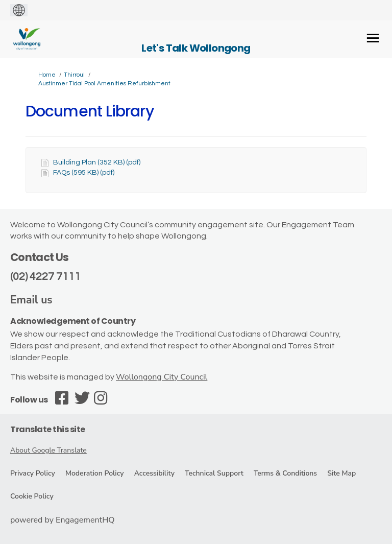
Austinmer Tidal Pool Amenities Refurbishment (104, 84)
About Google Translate (48, 450)
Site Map (341, 473)
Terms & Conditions (285, 473)
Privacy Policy (33, 473)
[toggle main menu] (373, 38)
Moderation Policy (95, 473)
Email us (31, 300)
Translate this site (48, 429)
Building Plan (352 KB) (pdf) (97, 162)
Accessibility (154, 473)
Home (47, 75)
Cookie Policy (32, 496)
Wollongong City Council (162, 377)
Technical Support (214, 473)
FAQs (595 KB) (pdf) (84, 173)
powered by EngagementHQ (63, 520)
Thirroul (74, 75)
